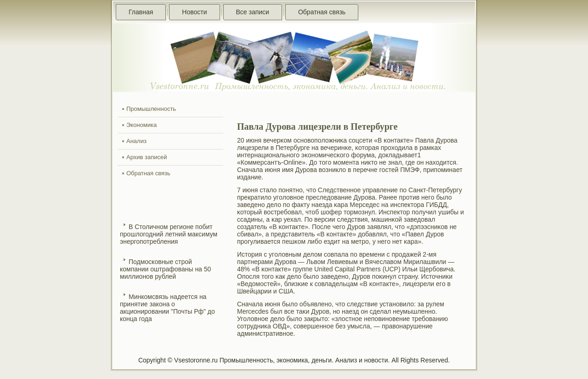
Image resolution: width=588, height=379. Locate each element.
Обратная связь (322, 12)
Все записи (253, 12)
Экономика (141, 125)
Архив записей (147, 157)
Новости (194, 12)
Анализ (136, 141)
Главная (141, 12)
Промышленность (151, 109)
